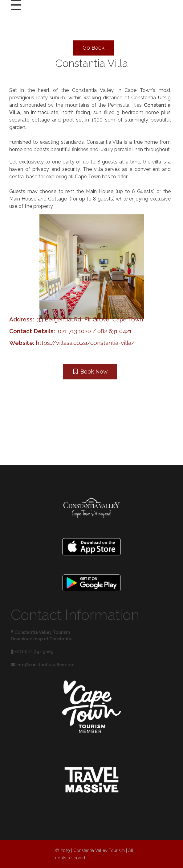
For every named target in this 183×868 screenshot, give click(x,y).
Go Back (94, 48)
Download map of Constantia (42, 639)
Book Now (91, 372)
